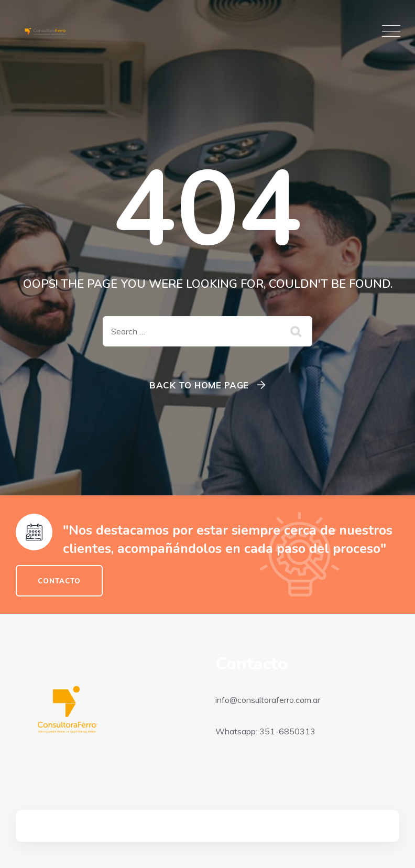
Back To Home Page (199, 385)
